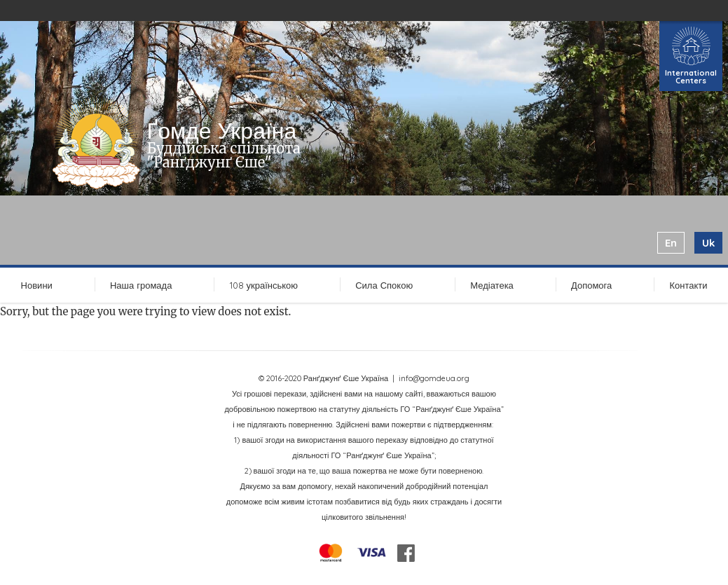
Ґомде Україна (222, 130)
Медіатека (492, 285)
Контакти (688, 285)
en (671, 243)
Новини (37, 285)
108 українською (264, 285)
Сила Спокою (384, 285)
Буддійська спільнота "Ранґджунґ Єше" (224, 155)
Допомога (591, 285)
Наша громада (141, 285)
